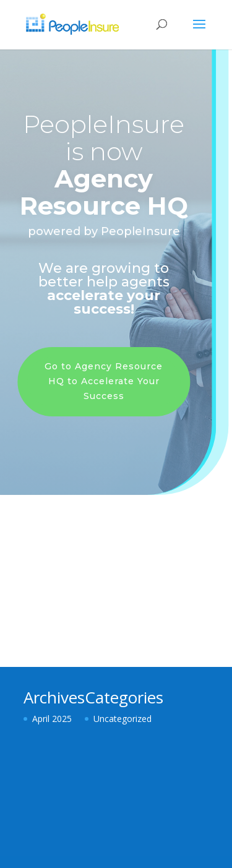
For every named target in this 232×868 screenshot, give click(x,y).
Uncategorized (122, 719)
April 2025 (52, 719)
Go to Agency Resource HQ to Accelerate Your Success (102, 381)
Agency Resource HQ (103, 192)
